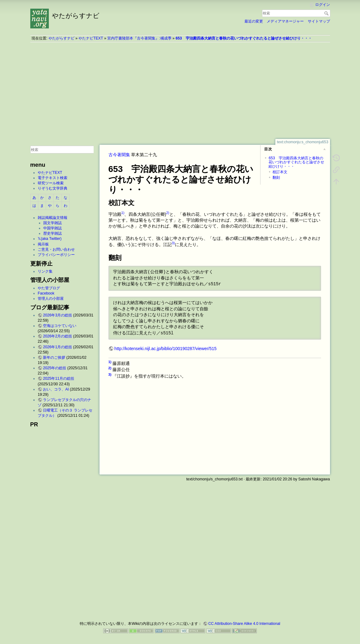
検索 (327, 13)
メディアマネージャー (285, 21)
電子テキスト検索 (53, 178)
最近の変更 (254, 21)
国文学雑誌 (53, 223)
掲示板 (43, 244)
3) (173, 243)
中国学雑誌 (53, 228)
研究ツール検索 (51, 183)
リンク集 (45, 271)
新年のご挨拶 (54, 358)
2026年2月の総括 (57, 336)
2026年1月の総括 (57, 347)
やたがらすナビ (61, 38)
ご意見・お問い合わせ (56, 249)
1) (123, 213)
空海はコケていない (60, 326)
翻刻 (276, 178)
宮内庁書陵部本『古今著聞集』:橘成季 (139, 38)
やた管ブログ (49, 288)
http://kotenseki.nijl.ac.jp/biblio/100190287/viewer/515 (165, 349)
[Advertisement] (180, 90)
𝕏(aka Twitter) (50, 239)
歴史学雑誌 (53, 233)
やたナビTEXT (91, 38)
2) (168, 213)
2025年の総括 (55, 368)
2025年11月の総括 (59, 378)
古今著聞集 (119, 155)
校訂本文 (280, 172)
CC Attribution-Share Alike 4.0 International (244, 624)
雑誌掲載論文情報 (53, 218)
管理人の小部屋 (51, 299)
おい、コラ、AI (56, 389)
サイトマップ (319, 21)
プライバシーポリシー (56, 255)
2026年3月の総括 (57, 315)
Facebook (46, 293)
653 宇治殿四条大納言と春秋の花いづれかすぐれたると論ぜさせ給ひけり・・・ (244, 38)
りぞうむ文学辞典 (53, 188)
